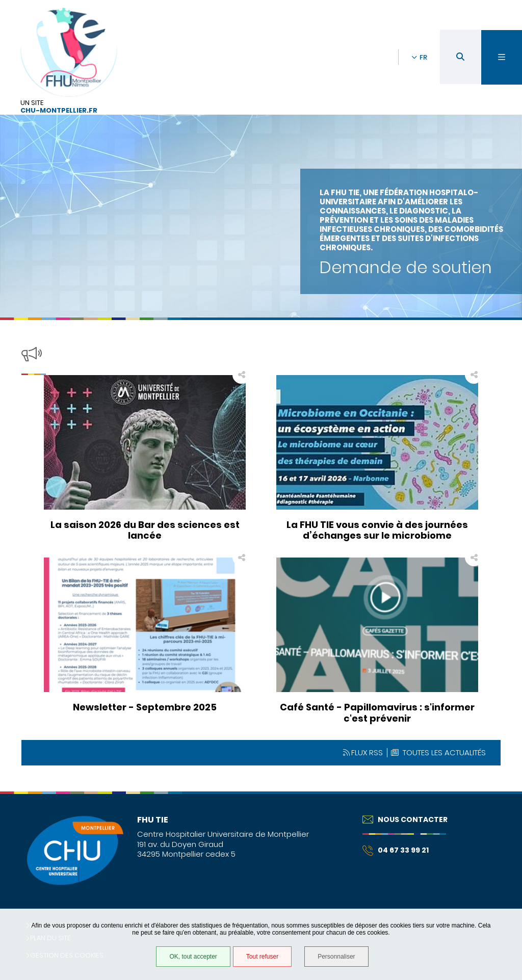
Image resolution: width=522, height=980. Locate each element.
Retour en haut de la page (497, 791)
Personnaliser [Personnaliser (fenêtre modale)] (336, 957)
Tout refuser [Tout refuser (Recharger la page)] (262, 957)
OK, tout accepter (193, 957)
